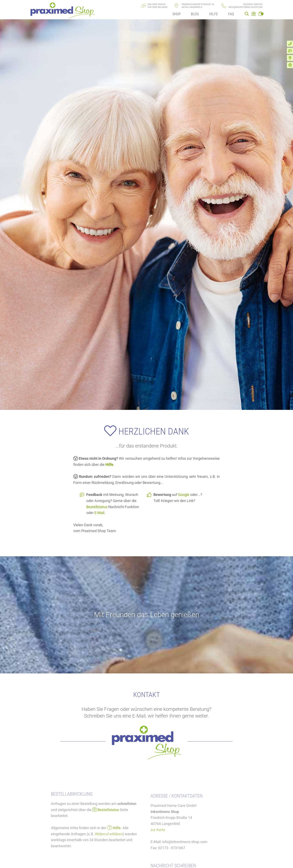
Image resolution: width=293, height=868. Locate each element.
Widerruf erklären (109, 852)
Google (184, 495)
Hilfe (214, 14)
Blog (195, 14)
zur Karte (158, 850)
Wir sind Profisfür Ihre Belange (157, 6)
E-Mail (99, 513)
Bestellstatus (97, 507)
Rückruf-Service (253, 4)
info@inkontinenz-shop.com (245, 7)
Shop (177, 14)
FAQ (231, 14)
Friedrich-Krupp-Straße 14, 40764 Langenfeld (198, 6)
